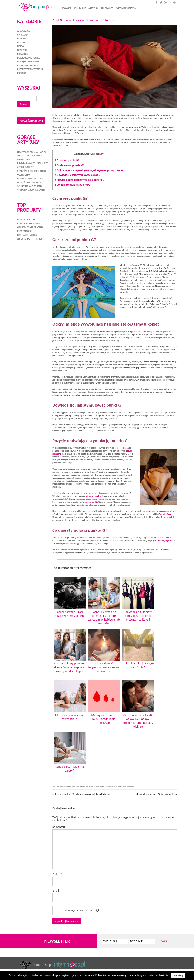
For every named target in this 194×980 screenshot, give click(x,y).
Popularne (80, 8)
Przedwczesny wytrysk (30, 69)
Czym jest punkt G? (67, 160)
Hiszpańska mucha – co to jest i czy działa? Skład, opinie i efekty (32, 155)
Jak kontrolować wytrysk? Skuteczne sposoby (156, 794)
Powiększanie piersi (28, 62)
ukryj (102, 154)
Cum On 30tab (25, 231)
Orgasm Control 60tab (30, 227)
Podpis (57, 874)
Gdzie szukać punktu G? (70, 165)
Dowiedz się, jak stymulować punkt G (78, 175)
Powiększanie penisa (29, 58)
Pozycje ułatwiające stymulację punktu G (80, 180)
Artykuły (93, 8)
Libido (21, 46)
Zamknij (178, 975)
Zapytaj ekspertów (126, 8)
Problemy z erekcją (28, 66)
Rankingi (22, 73)
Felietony (22, 39)
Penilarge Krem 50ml (29, 223)
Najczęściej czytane (31, 120)
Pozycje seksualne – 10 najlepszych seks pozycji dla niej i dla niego (82, 794)
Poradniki (97, 787)
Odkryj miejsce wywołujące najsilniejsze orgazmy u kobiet (90, 170)
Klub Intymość (128, 787)
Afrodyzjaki (24, 31)
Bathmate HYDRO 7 (27, 235)
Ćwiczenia (81, 787)
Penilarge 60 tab (26, 219)
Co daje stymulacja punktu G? (73, 185)
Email (57, 891)
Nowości (66, 8)
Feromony (107, 8)
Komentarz (59, 827)
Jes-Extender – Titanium (30, 238)
